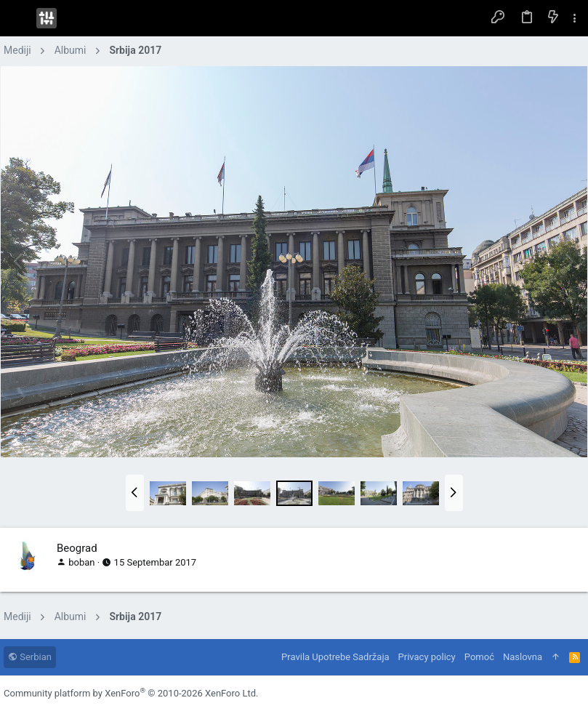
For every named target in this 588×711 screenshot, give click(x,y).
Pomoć (479, 657)
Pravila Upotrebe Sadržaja (335, 657)
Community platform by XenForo (131, 693)
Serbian (30, 657)
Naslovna (523, 657)
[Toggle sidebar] (575, 18)
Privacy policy (427, 657)
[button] (18, 18)
